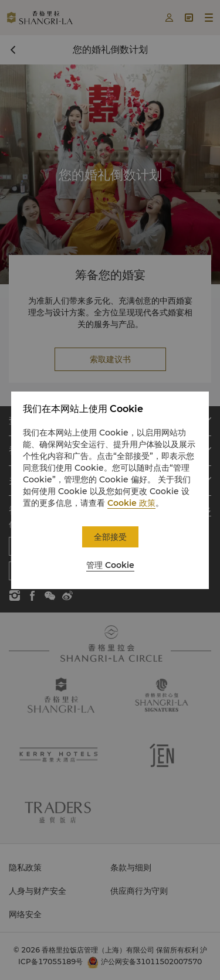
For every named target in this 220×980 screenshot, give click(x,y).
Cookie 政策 (131, 503)
